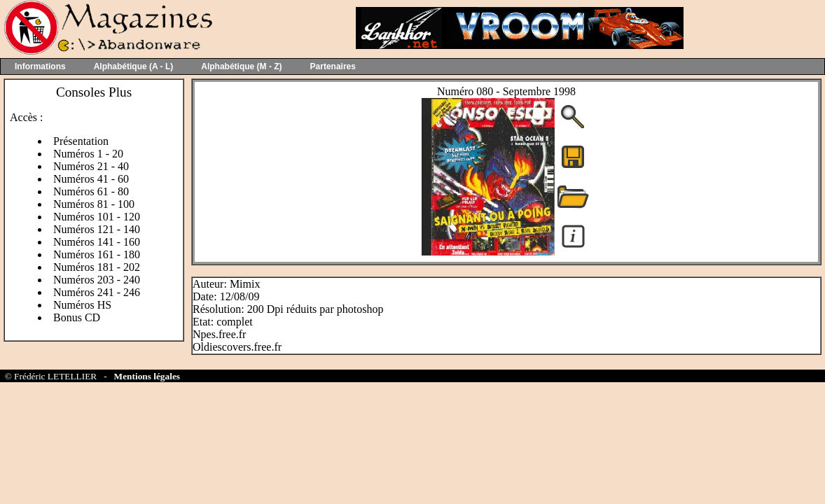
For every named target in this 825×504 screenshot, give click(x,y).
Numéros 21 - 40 (91, 166)
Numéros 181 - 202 (97, 267)
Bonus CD (77, 317)
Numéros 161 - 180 (97, 254)
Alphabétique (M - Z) (241, 66)
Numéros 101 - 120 (97, 217)
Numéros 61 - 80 (91, 191)
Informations (40, 66)
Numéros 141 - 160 (97, 242)
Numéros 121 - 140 (97, 229)
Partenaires (333, 66)
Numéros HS (82, 305)
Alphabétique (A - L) (134, 66)
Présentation (81, 141)
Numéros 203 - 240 (97, 280)
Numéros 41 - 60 (91, 179)
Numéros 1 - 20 (88, 154)
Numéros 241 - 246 (97, 292)
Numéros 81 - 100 (94, 204)
